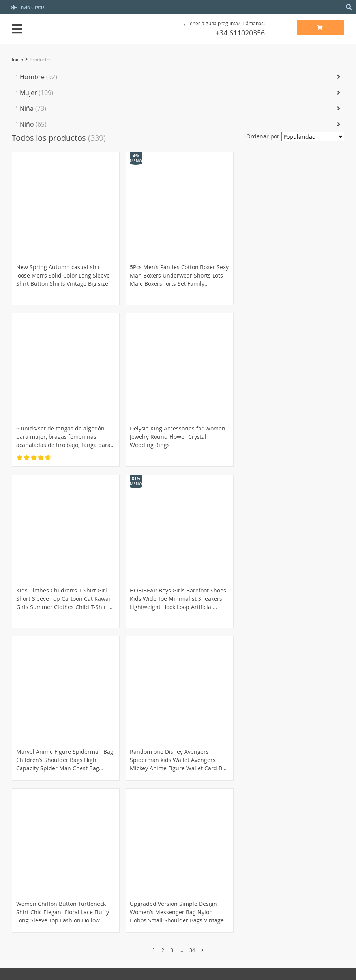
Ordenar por (263, 136)
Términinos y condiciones (217, 842)
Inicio (18, 60)
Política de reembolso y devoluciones (61, 883)
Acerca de (197, 834)
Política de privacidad (212, 851)
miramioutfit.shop (178, 967)
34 (192, 784)
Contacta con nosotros (213, 883)
